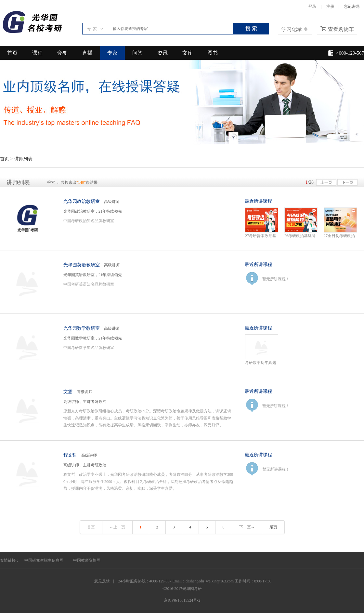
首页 (12, 53)
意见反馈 (102, 581)
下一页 (347, 182)
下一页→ (247, 527)
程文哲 (70, 455)
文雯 (68, 392)
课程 (37, 53)
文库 (188, 53)
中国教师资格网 (87, 560)
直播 (87, 53)
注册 (330, 7)
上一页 (326, 182)
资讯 (162, 53)
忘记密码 (352, 7)
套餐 (62, 53)
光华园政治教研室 (82, 201)
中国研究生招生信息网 (44, 560)
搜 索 (251, 28)
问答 (137, 53)
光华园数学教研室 (82, 328)
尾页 (273, 527)
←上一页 (117, 527)
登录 (312, 7)
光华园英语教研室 (82, 265)
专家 (112, 53)
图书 (213, 53)
